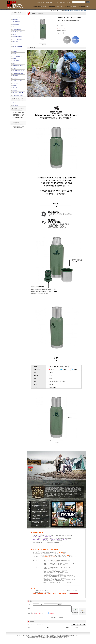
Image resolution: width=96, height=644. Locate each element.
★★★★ (45, 615)
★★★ (40, 615)
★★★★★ (52, 615)
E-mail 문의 (18, 119)
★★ (36, 615)
